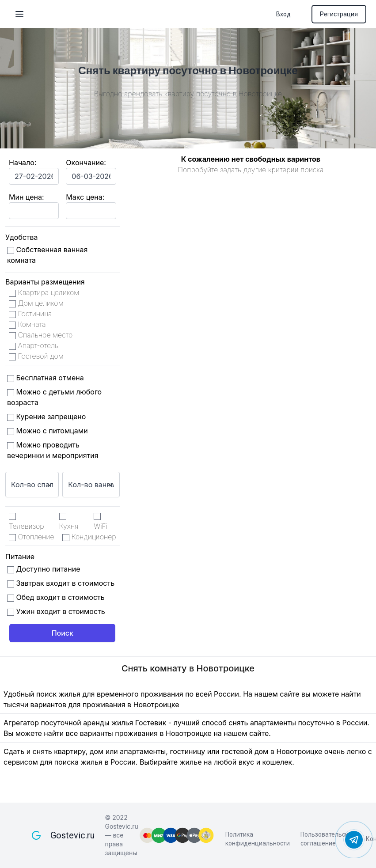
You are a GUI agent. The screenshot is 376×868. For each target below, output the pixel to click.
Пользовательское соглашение (328, 839)
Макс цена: (85, 197)
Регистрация (339, 14)
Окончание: (86, 163)
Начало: (23, 163)
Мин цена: (26, 197)
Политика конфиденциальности (258, 839)
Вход (283, 14)
